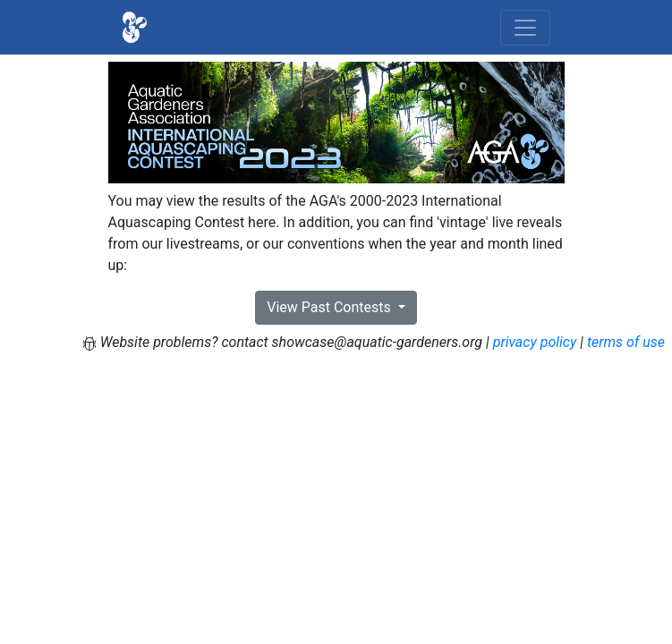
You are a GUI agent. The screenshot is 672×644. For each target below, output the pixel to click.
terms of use (626, 342)
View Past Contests (331, 307)
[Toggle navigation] (525, 28)
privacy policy (535, 342)
